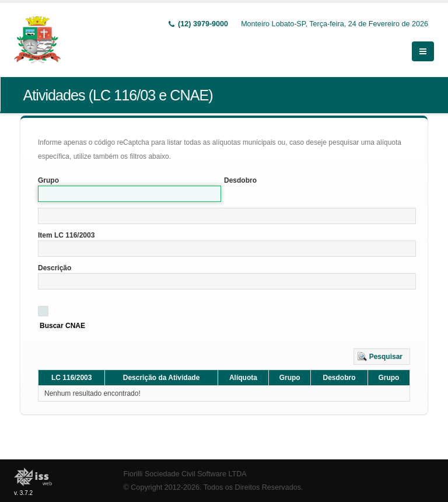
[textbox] (227, 216)
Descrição (55, 268)
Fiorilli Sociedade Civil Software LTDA (185, 474)
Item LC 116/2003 (66, 235)
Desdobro (240, 180)
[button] (382, 357)
